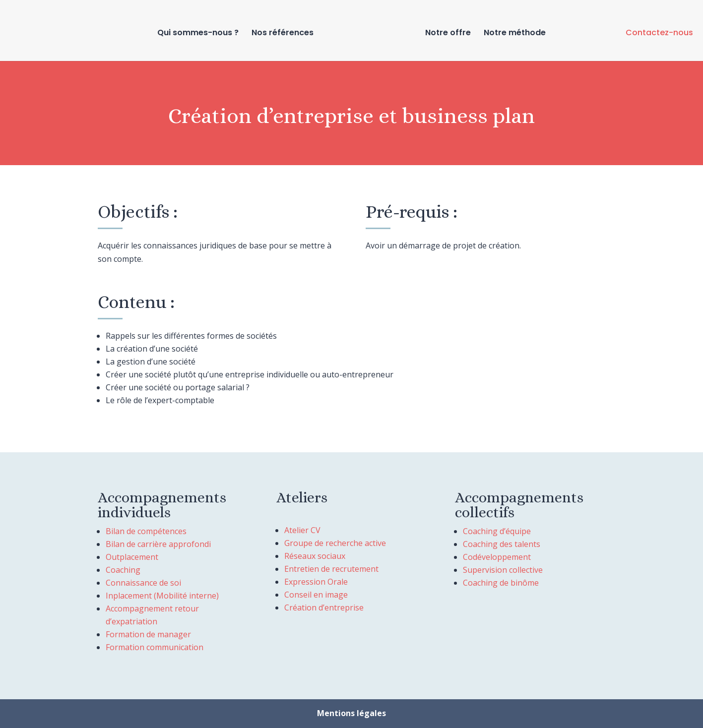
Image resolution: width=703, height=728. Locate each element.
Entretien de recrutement (331, 569)
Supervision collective (503, 570)
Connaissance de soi (143, 583)
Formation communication (155, 647)
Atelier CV (302, 530)
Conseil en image (316, 595)
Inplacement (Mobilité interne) (162, 596)
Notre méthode (515, 34)
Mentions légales (351, 713)
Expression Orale (316, 582)
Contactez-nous (659, 32)
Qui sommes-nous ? (198, 34)
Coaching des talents (502, 544)
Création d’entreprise (324, 607)
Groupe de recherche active (335, 543)
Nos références (283, 34)
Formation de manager (148, 634)
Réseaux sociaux (315, 556)
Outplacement (132, 557)
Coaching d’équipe (497, 531)
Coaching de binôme (501, 583)
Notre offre (448, 34)
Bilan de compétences (146, 531)
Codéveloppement (497, 557)
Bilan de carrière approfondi (158, 544)
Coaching (123, 570)
